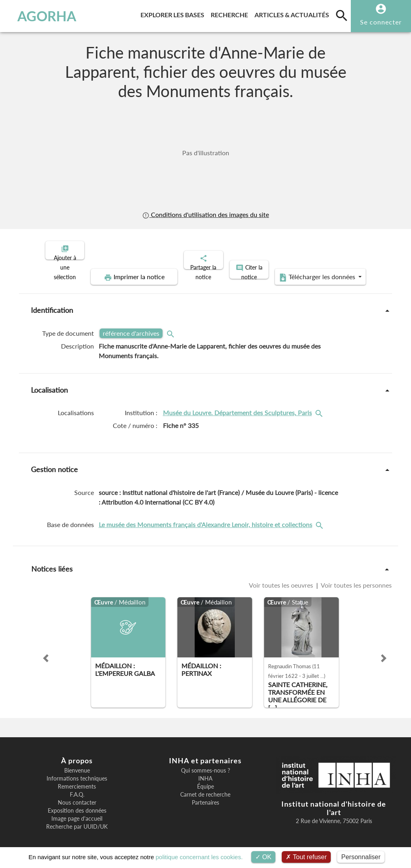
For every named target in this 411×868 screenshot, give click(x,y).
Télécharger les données (296, 270)
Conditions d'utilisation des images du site (205, 215)
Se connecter (381, 22)
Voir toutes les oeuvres (282, 578)
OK (263, 857)
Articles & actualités (293, 13)
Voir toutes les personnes (356, 578)
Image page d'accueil (77, 812)
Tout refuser (306, 857)
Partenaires (205, 796)
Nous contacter (77, 796)
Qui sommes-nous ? (205, 764)
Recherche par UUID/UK (77, 820)
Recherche (231, 13)
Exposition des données (77, 804)
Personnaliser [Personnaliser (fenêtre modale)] (361, 857)
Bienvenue (77, 764)
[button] (46, 651)
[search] (342, 15)
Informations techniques (77, 772)
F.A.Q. (77, 788)
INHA (205, 772)
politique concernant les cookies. (199, 857)
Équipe (205, 780)
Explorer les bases (174, 13)
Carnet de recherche (205, 788)
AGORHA (42, 16)
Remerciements (77, 780)
